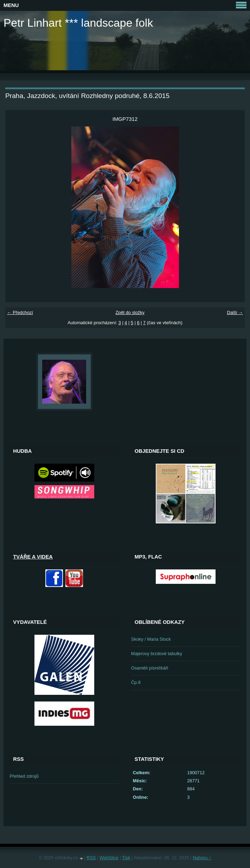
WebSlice (109, 858)
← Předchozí (20, 312)
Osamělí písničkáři (150, 668)
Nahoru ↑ (202, 858)
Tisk (126, 858)
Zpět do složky (130, 312)
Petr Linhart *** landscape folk (78, 23)
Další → (235, 312)
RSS (91, 858)
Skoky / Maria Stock (151, 639)
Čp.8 (136, 682)
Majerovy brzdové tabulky (157, 654)
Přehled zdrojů (24, 776)
